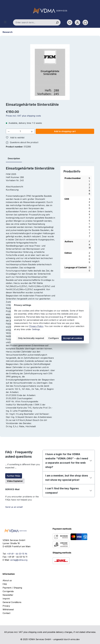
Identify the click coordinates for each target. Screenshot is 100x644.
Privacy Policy (36, 326)
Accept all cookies (73, 338)
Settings (36, 329)
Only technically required (31, 338)
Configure (54, 338)
